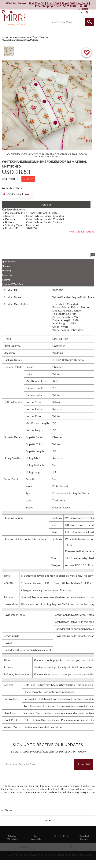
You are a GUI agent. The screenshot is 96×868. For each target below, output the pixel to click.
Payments (7, 275)
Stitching (6, 271)
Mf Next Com (60, 339)
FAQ (72, 847)
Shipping (6, 266)
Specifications (9, 261)
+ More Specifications (81, 231)
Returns (6, 280)
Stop (94, 825)
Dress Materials (62, 493)
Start (91, 825)
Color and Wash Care (13, 284)
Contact (24, 847)
